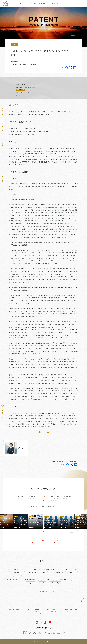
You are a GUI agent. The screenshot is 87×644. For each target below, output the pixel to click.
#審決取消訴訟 (32, 65)
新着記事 (32, 497)
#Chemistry (55, 583)
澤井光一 (22, 448)
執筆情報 (51, 507)
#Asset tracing (12, 579)
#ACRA (65, 569)
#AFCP (77, 569)
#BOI (78, 579)
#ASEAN (43, 576)
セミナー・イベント (38, 507)
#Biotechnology (64, 579)
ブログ (43, 497)
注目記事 (21, 497)
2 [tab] (43, 532)
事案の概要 (22, 90)
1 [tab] (41, 532)
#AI (44, 573)
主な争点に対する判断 (25, 92)
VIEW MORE (44, 592)
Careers (66, 3)
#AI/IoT (73, 573)
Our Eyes (33, 3)
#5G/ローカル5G (32, 569)
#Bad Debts (48, 579)
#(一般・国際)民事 (14, 569)
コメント (21, 95)
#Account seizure (50, 569)
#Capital (31, 583)
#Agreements (31, 573)
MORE (43, 541)
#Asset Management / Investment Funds (66, 576)
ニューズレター (66, 497)
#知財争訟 (23, 65)
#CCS (42, 583)
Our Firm (23, 3)
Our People (43, 3)
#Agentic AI (16, 573)
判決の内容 (22, 84)
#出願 (17, 65)
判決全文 (32, 129)
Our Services (55, 3)
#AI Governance (58, 573)
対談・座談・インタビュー (55, 498)
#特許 (12, 65)
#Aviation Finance (30, 579)
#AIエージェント (12, 576)
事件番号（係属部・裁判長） (27, 87)
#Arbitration (29, 576)
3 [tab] (46, 532)
